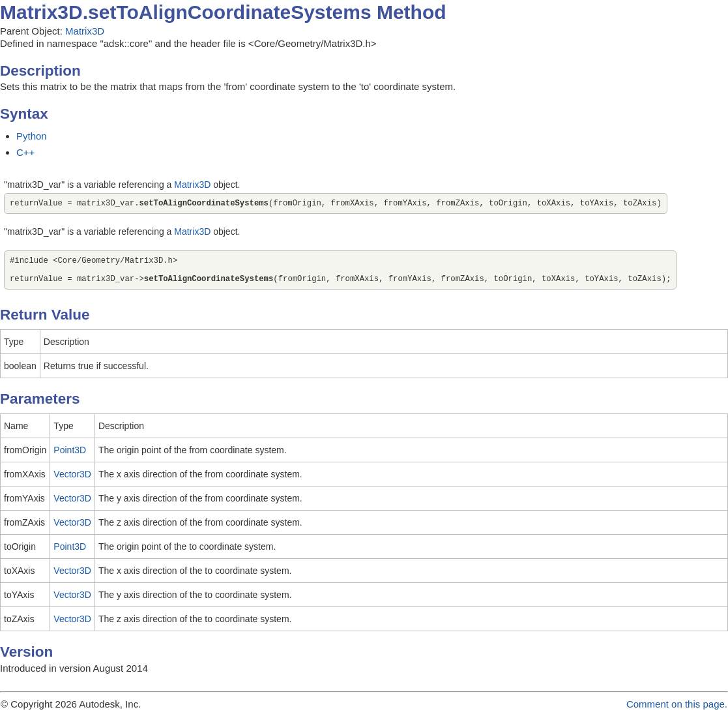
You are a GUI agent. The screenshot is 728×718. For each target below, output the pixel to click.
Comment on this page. (677, 712)
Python (32, 136)
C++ (25, 152)
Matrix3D (85, 31)
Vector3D (72, 482)
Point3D (70, 458)
